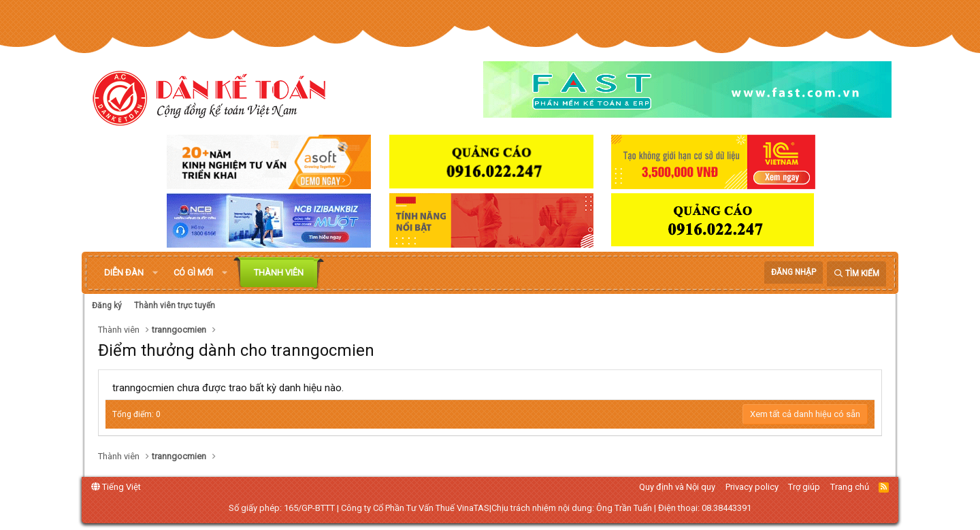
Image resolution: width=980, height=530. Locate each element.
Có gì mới (193, 272)
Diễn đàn (124, 272)
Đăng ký (107, 305)
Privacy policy (752, 487)
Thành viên (279, 272)
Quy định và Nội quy (677, 487)
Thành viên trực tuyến (175, 305)
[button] (155, 273)
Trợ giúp (804, 487)
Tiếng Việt (116, 487)
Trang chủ (850, 487)
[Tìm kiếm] (856, 274)
